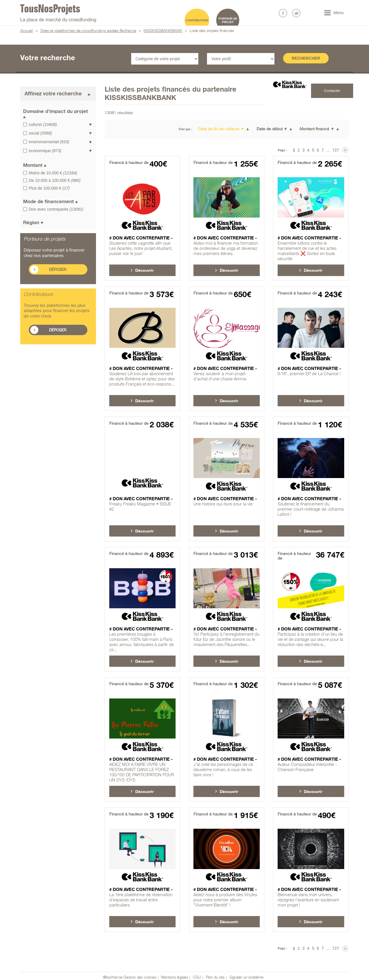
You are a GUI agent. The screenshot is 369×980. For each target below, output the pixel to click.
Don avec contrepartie (56, 209)
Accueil (27, 31)
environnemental (49, 142)
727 (336, 150)
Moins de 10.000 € (53, 173)
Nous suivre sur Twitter (296, 13)
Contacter (332, 91)
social (40, 133)
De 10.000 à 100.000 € (55, 180)
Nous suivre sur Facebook (283, 13)
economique (45, 151)
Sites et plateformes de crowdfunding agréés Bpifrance (88, 31)
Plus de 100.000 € (49, 188)
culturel (43, 124)
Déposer (58, 270)
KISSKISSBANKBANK (163, 31)
